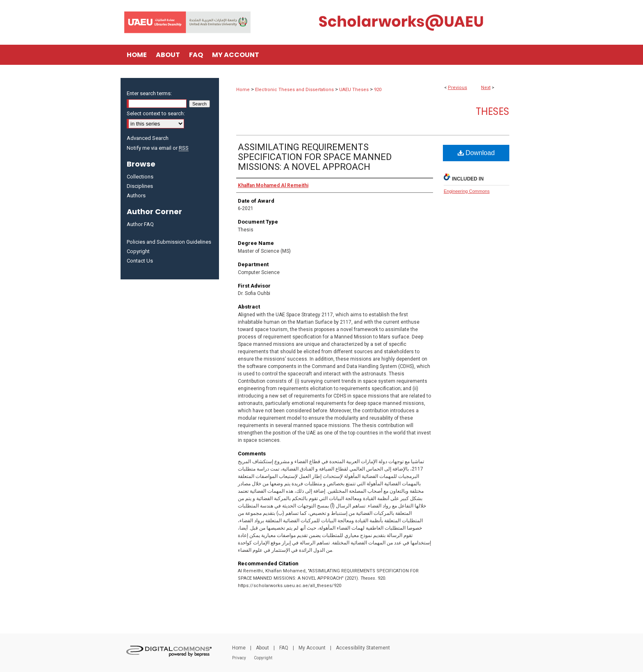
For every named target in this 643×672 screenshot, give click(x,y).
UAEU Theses (354, 90)
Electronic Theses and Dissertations (294, 90)
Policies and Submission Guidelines (169, 242)
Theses (493, 111)
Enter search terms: (149, 93)
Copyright (138, 251)
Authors (136, 195)
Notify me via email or (158, 148)
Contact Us (140, 261)
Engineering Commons (467, 191)
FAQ (284, 648)
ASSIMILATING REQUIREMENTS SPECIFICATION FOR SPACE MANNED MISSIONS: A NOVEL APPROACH (315, 157)
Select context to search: (156, 113)
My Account (312, 648)
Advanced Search (148, 138)
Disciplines (140, 186)
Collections (140, 177)
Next (486, 88)
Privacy (239, 658)
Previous (457, 88)
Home (243, 90)
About (262, 648)
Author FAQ (140, 224)
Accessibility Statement (363, 648)
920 (378, 90)
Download (476, 153)
